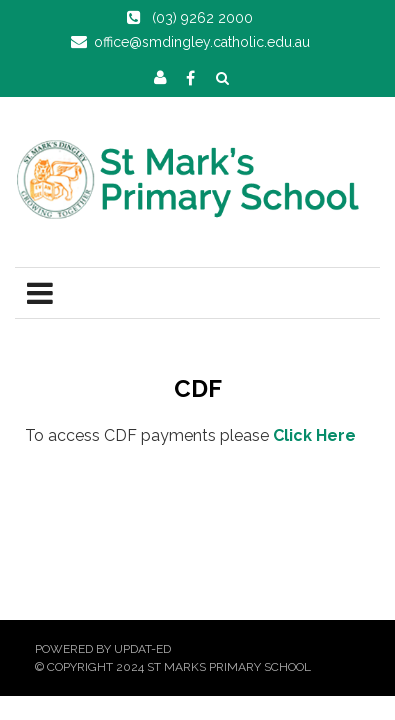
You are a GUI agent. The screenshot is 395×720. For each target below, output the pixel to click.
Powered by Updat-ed (103, 649)
